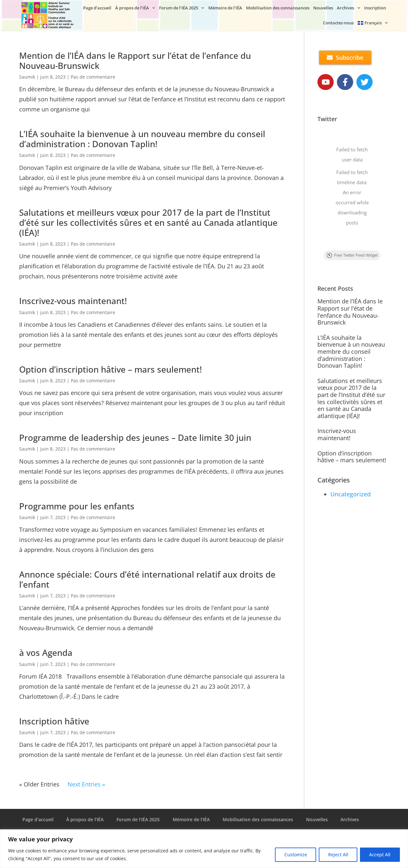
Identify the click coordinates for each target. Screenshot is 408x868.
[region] (204, 849)
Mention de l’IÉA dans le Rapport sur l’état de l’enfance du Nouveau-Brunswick (135, 61)
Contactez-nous (338, 23)
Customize (295, 855)
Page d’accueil (97, 8)
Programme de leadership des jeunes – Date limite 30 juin (135, 438)
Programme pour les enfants (77, 506)
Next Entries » (86, 784)
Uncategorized (351, 494)
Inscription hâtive (54, 721)
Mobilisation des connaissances (278, 8)
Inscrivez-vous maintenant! (73, 301)
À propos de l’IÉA (135, 8)
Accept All (380, 855)
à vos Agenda (46, 653)
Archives (349, 8)
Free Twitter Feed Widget (352, 256)
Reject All (338, 855)
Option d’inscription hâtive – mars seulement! (111, 369)
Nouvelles (323, 8)
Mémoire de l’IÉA (225, 8)
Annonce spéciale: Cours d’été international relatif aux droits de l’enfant (147, 579)
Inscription (375, 8)
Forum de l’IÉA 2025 (182, 8)
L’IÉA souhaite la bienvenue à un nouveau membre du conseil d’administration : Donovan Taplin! (142, 139)
